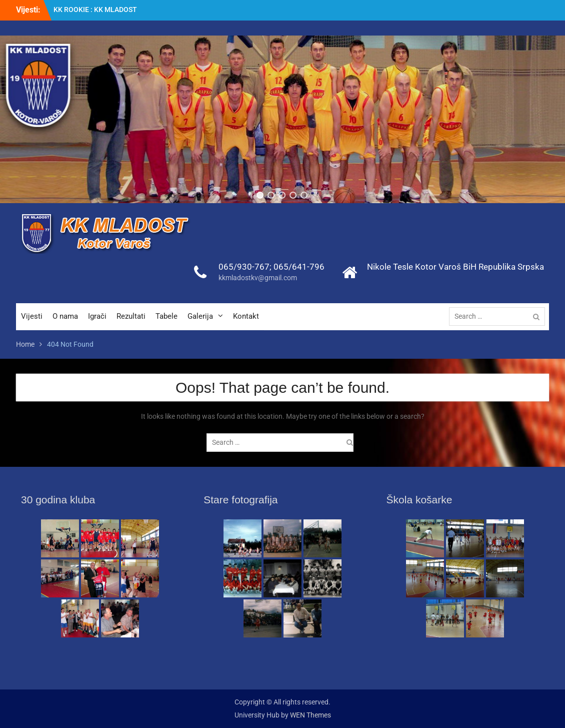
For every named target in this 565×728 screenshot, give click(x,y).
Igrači (97, 316)
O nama (65, 316)
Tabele (166, 316)
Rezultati (131, 316)
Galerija (200, 316)
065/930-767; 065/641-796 (271, 267)
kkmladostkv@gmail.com (258, 278)
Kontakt (246, 316)
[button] (260, 195)
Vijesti (32, 316)
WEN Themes (310, 715)
